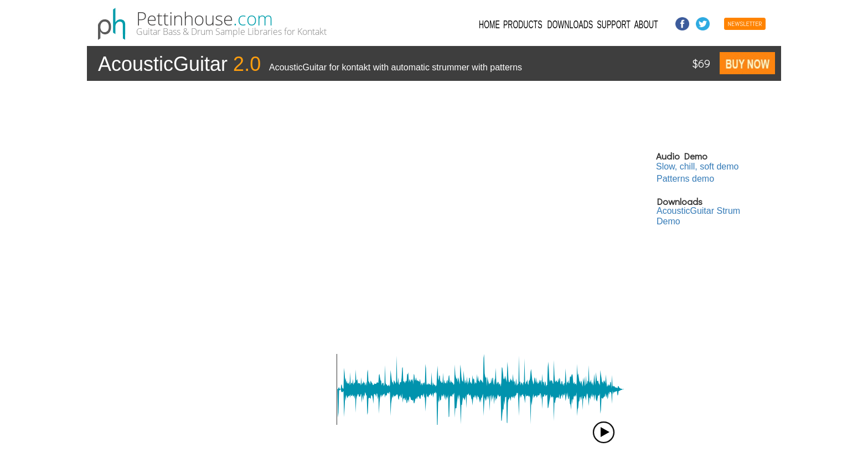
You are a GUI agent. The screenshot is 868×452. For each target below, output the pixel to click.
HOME (489, 24)
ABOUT (646, 24)
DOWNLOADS (570, 24)
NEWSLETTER (745, 24)
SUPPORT (614, 24)
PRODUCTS (523, 24)
